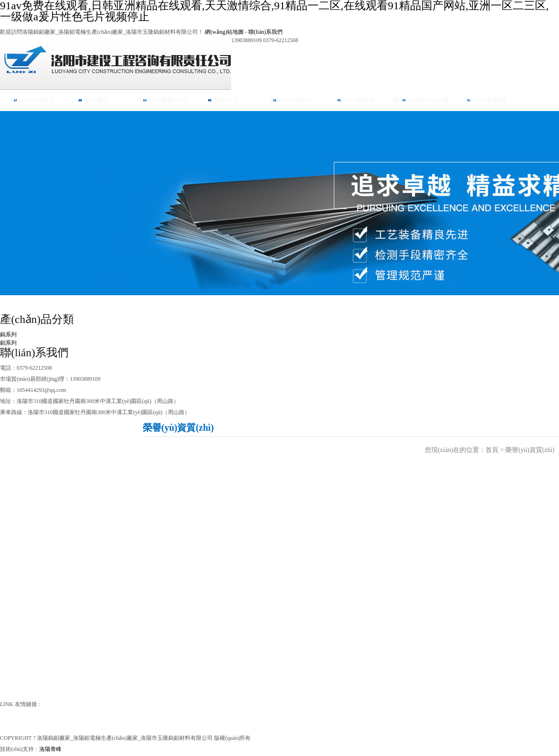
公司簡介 (97, 100)
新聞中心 (227, 100)
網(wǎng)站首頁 (32, 100)
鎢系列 (8, 335)
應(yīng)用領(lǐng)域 (421, 100)
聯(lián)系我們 (265, 32)
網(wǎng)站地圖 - (227, 32)
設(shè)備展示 (356, 100)
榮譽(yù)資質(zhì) (162, 100)
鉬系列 (8, 343)
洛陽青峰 (50, 749)
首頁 (492, 450)
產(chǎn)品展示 (291, 100)
